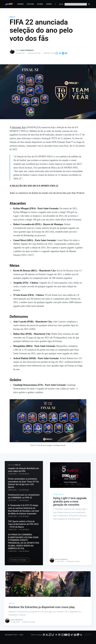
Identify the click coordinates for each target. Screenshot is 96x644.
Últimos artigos (36, 635)
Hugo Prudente (27, 50)
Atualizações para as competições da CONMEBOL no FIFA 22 (24, 496)
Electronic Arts (19, 127)
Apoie (61, 4)
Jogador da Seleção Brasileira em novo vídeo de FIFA (23, 470)
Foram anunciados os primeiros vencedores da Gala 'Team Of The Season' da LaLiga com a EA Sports (23, 483)
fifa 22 (12, 17)
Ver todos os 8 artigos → (19, 560)
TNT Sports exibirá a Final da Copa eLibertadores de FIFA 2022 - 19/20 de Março (23, 524)
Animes (20, 4)
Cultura (30, 4)
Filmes (40, 4)
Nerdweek (8, 635)
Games (49, 4)
